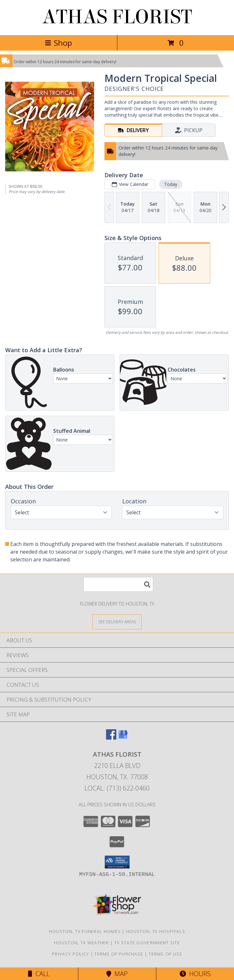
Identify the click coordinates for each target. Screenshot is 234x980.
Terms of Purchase (119, 954)
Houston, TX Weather (82, 943)
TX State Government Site (147, 943)
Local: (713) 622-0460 (117, 788)
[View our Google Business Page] (123, 737)
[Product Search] (118, 584)
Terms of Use (165, 954)
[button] (117, 862)
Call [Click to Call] (39, 974)
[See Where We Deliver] (117, 621)
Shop (58, 43)
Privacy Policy (70, 954)
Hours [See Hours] (195, 974)
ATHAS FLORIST (117, 17)
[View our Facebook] (111, 737)
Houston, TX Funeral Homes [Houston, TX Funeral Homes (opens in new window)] (85, 931)
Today (171, 184)
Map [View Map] (117, 974)
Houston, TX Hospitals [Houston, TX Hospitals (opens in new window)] (156, 931)
